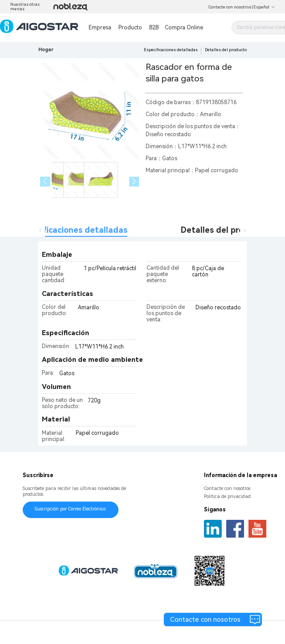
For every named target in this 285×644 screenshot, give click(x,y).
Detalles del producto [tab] (224, 230)
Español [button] (264, 7)
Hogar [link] (46, 50)
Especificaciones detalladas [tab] (73, 230)
